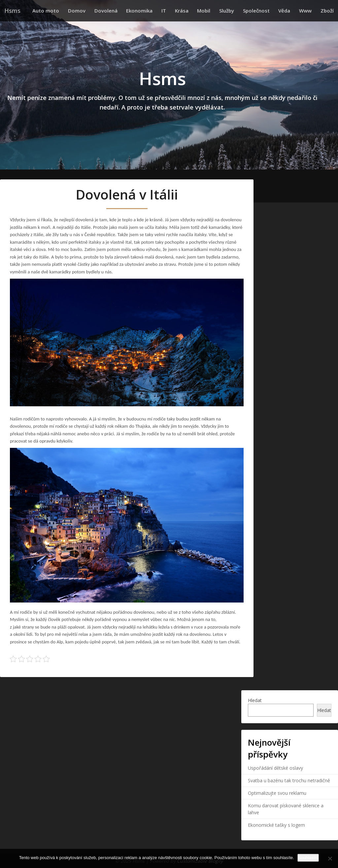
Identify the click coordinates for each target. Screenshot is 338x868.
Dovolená (127, 11)
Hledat (255, 700)
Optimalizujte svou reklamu (277, 793)
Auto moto (71, 11)
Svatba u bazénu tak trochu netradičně (289, 780)
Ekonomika (158, 11)
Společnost (264, 11)
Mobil (216, 11)
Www (309, 11)
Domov (100, 11)
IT (180, 11)
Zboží (328, 11)
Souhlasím (308, 858)
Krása (196, 11)
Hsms (12, 11)
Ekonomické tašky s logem (276, 825)
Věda (290, 11)
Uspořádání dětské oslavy (275, 768)
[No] (330, 858)
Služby (237, 11)
